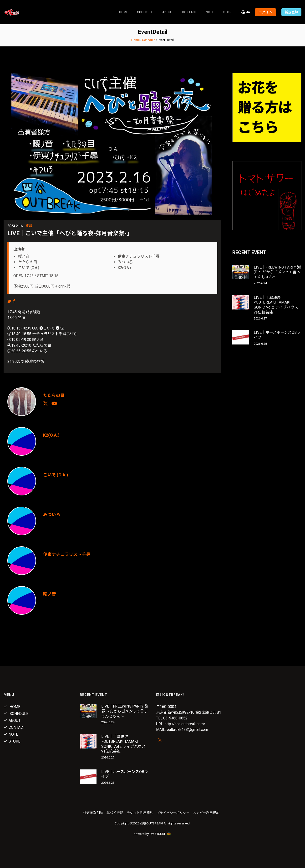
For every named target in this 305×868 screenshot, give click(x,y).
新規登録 (291, 12)
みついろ (52, 515)
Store (228, 12)
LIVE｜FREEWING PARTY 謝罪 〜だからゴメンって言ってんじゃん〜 (277, 272)
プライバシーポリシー (173, 813)
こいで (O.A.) (56, 475)
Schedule (149, 40)
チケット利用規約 (140, 813)
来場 (29, 226)
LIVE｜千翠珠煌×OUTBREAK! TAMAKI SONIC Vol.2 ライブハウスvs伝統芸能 (276, 305)
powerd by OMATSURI (152, 834)
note (210, 12)
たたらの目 (54, 395)
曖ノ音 (50, 594)
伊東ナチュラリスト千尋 (67, 554)
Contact (189, 12)
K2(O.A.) (51, 435)
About (168, 12)
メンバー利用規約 (206, 813)
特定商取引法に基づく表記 (103, 813)
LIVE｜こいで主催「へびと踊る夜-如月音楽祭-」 (70, 233)
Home (124, 12)
